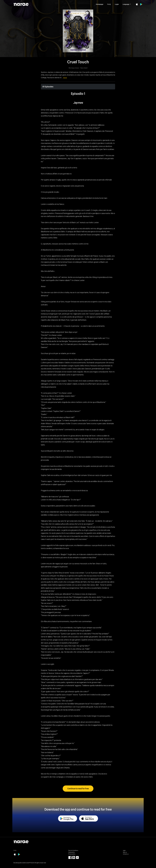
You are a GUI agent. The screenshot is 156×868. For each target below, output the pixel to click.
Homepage (100, 4)
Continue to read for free (78, 789)
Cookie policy (72, 852)
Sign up (125, 852)
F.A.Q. (109, 4)
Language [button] (126, 4)
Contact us (126, 854)
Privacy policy (72, 854)
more (65, 78)
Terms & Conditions (73, 850)
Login (117, 4)
